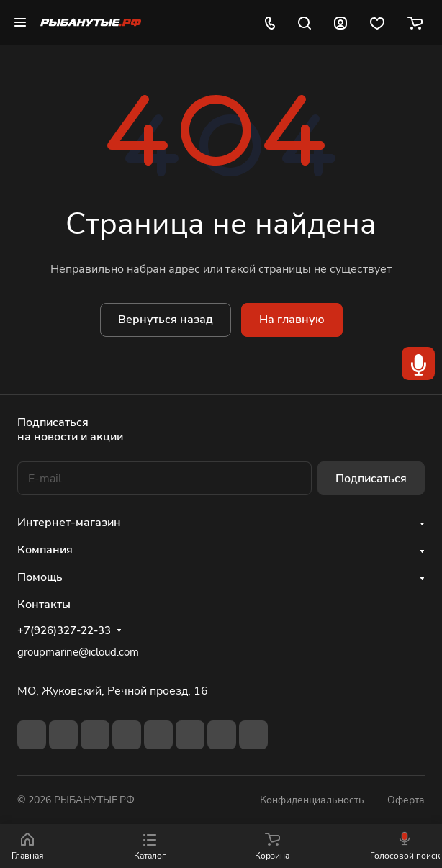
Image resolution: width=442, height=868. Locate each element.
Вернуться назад (166, 320)
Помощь (40, 577)
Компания (45, 550)
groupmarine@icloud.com (78, 652)
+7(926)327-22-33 (64, 630)
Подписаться (371, 479)
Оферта (406, 800)
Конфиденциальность (312, 800)
